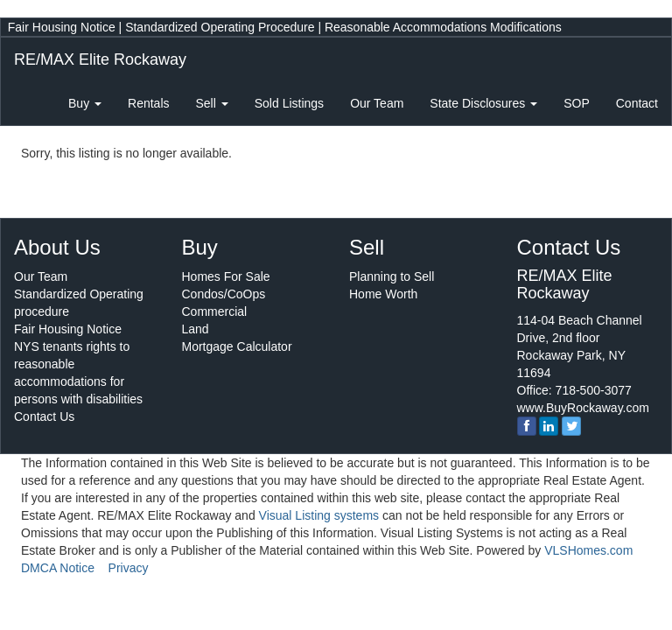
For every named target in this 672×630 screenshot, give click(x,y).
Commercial (215, 311)
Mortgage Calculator (237, 346)
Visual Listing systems (319, 515)
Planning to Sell (392, 276)
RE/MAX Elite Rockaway (100, 59)
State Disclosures (483, 103)
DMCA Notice (58, 568)
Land (196, 329)
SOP (577, 103)
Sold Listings (289, 103)
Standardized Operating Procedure (220, 27)
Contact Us (44, 416)
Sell (212, 103)
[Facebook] (527, 426)
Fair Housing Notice (62, 27)
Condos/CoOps (224, 294)
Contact (637, 103)
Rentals (148, 103)
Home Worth (383, 294)
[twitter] (571, 426)
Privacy (129, 568)
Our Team (377, 103)
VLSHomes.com (588, 550)
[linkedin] (549, 426)
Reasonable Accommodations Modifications (443, 27)
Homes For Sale (226, 276)
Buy (85, 103)
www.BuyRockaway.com (583, 408)
